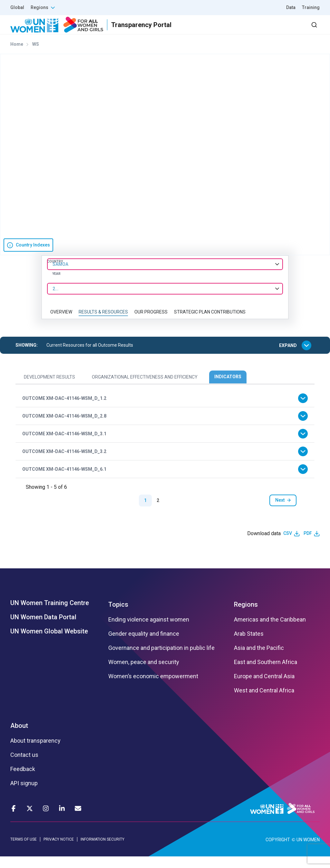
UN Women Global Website (49, 643)
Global (17, 7)
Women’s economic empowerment (153, 688)
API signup (24, 795)
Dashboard (283, 30)
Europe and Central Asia (264, 688)
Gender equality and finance (144, 645)
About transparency (35, 752)
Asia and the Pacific (259, 660)
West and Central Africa (264, 702)
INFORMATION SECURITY (102, 851)
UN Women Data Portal (43, 629)
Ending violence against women (149, 631)
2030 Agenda (233, 30)
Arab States (249, 645)
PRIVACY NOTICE (59, 851)
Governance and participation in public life (161, 660)
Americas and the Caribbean (270, 631)
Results (156, 30)
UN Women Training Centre (50, 614)
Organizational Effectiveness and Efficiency (145, 389)
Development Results (49, 389)
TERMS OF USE (24, 851)
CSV (288, 545)
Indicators (228, 388)
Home (17, 56)
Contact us (24, 767)
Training (311, 7)
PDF (308, 545)
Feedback (23, 781)
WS (36, 56)
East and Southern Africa (266, 674)
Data (291, 7)
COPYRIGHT (278, 851)
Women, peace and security (144, 674)
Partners (191, 30)
